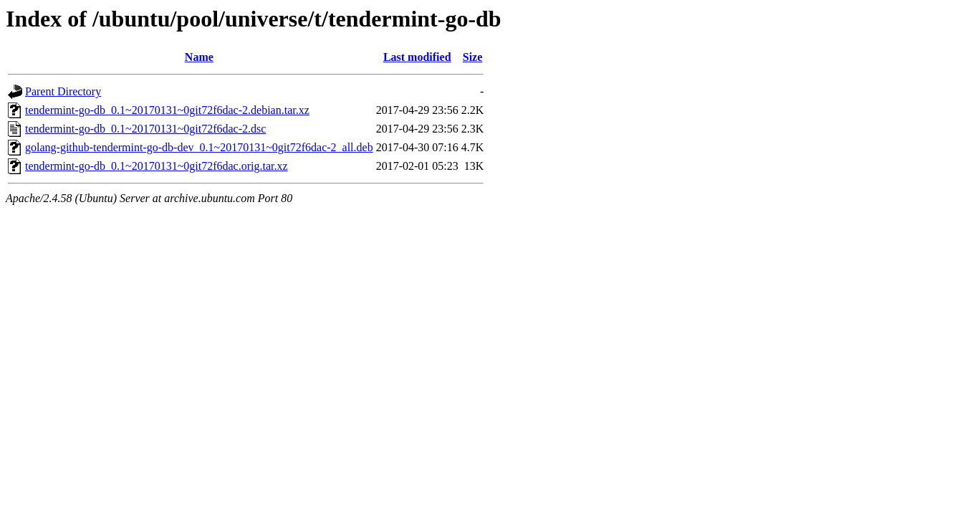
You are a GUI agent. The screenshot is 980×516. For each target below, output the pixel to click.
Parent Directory (63, 91)
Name (199, 57)
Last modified (417, 57)
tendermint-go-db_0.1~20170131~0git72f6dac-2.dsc (145, 129)
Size (473, 57)
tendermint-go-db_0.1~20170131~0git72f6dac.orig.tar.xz (157, 166)
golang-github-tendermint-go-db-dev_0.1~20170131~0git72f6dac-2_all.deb (199, 147)
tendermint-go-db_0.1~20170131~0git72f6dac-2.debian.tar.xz (167, 110)
